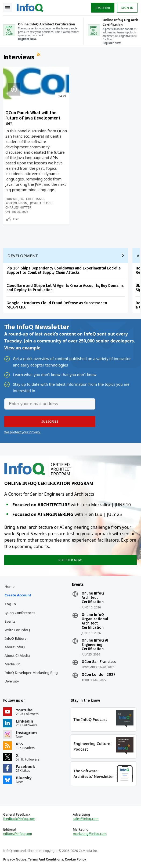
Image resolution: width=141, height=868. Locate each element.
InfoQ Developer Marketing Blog (31, 673)
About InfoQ (15, 647)
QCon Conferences (20, 613)
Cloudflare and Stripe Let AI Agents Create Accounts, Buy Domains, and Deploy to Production (65, 288)
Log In (10, 604)
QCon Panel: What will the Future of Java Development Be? (33, 118)
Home (10, 587)
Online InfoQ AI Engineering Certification (95, 645)
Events (10, 621)
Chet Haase (35, 199)
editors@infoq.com (18, 834)
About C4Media (17, 655)
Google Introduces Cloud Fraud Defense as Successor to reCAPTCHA (57, 305)
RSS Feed (39, 55)
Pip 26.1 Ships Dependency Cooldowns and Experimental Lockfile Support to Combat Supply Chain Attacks (64, 270)
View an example (22, 348)
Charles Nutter (18, 207)
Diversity (12, 681)
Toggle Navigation (8, 8)
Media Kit (12, 664)
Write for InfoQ (17, 630)
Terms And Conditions (46, 859)
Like (16, 219)
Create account (18, 595)
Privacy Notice (15, 859)
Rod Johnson (16, 203)
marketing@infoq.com (90, 834)
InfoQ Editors (15, 638)
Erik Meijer (14, 199)
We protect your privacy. (23, 432)
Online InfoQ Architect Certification (93, 598)
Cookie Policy (75, 859)
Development (23, 256)
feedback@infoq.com (19, 819)
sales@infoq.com (86, 819)
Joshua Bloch (41, 203)
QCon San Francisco (99, 662)
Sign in (127, 8)
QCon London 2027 (99, 675)
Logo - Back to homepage (30, 7)
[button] (50, 422)
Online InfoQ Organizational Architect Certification (95, 621)
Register (103, 8)
